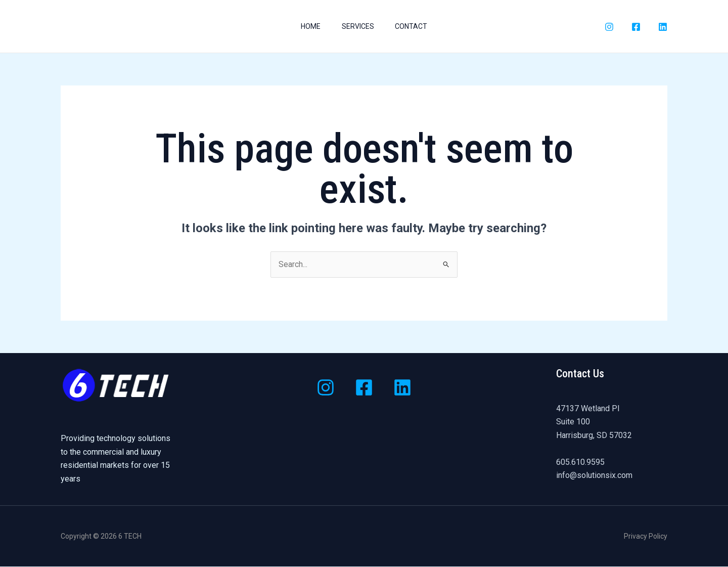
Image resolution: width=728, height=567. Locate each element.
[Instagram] (609, 27)
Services (358, 26)
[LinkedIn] (663, 27)
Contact (415, 26)
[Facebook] (636, 27)
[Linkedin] (402, 388)
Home (308, 26)
